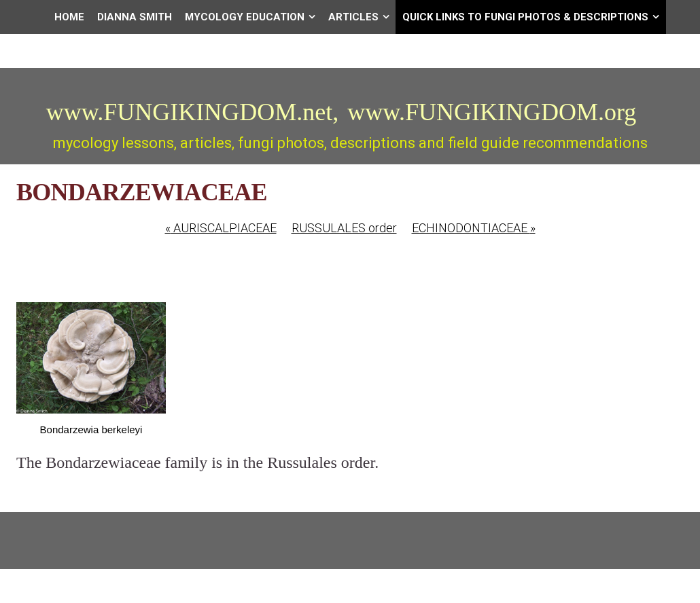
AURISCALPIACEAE (221, 228)
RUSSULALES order (344, 228)
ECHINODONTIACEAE (474, 228)
